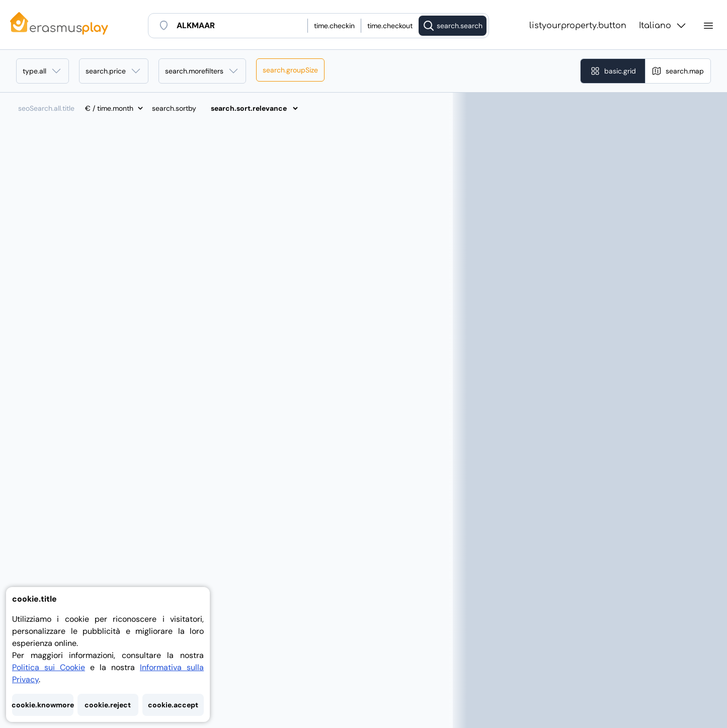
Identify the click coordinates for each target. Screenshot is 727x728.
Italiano (663, 26)
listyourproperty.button (578, 26)
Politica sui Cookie (49, 667)
